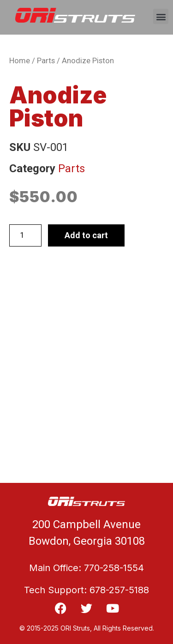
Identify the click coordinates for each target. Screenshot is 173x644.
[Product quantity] (25, 235)
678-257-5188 (119, 590)
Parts (46, 61)
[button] (161, 16)
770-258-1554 (114, 568)
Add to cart (86, 235)
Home (20, 61)
